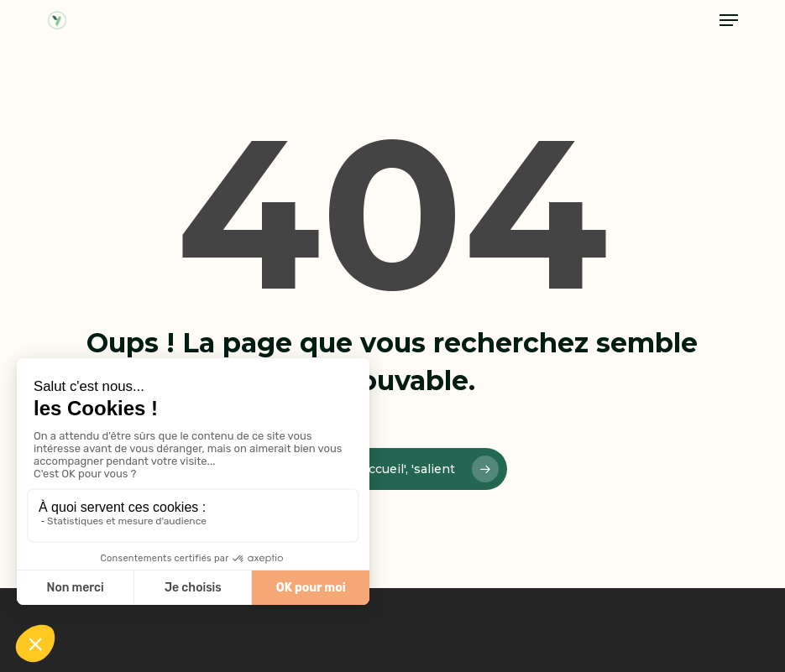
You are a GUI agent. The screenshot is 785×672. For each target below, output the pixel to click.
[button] (729, 20)
